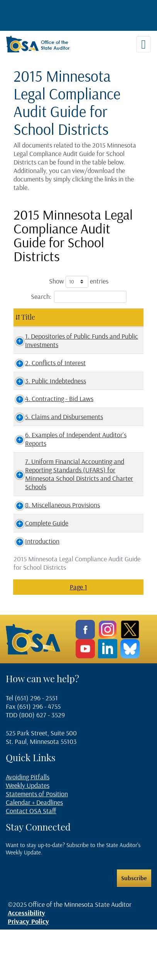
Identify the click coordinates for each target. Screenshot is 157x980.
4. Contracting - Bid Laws (52, 407)
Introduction (35, 592)
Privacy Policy (28, 972)
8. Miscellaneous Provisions (41, 551)
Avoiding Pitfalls (28, 827)
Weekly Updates (28, 836)
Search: (79, 297)
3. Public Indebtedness (49, 389)
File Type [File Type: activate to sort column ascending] (117, 317)
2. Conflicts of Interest (48, 371)
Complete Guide (40, 574)
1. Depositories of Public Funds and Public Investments (51, 345)
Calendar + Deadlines (34, 853)
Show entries (79, 282)
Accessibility (26, 964)
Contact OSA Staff (31, 861)
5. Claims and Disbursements (38, 429)
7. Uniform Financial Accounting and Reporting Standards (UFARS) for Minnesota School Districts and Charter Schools (54, 508)
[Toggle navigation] (143, 44)
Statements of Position (37, 844)
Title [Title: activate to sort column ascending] (28, 317)
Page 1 (78, 638)
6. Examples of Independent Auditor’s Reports (48, 460)
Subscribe (134, 929)
